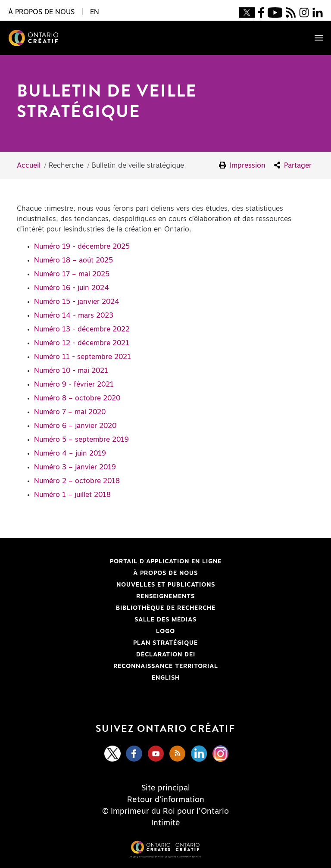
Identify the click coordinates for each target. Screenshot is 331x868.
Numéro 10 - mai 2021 (71, 371)
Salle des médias (165, 620)
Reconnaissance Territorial (123, 666)
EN (95, 12)
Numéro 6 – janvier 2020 (75, 426)
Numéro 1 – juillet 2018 (72, 495)
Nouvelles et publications (166, 585)
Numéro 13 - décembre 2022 (82, 329)
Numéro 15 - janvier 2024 (77, 302)
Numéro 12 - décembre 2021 (82, 343)
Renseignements (165, 596)
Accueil (29, 165)
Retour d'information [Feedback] (166, 800)
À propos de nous (165, 573)
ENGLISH (166, 678)
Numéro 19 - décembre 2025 (82, 247)
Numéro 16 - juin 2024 (72, 288)
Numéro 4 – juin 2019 (70, 453)
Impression (242, 165)
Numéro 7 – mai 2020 (70, 412)
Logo (165, 631)
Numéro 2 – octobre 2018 (77, 481)
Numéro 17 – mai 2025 (72, 274)
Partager (293, 165)
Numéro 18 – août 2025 (73, 260)
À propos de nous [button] (41, 12)
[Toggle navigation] (315, 38)
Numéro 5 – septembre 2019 (81, 440)
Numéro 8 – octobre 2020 (77, 398)
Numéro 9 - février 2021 (74, 384)
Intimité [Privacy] (166, 823)
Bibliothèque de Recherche (121, 608)
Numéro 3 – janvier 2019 (75, 467)
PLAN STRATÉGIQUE (165, 643)
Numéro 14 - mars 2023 (74, 315)
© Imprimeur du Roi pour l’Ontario (165, 812)
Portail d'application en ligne (124, 562)
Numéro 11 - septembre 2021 (83, 357)
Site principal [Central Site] (166, 788)
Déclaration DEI (111, 655)
